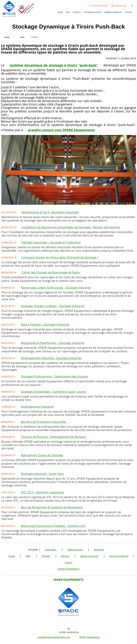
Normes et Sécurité (119, 556)
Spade (12, 556)
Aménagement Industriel (37, 407)
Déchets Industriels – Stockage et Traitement (51, 242)
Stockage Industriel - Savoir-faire (42, 474)
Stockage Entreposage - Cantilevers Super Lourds (53, 392)
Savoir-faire (51, 550)
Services (65, 556)
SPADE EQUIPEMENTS (68, 569)
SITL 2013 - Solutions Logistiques (42, 492)
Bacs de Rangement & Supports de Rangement (52, 507)
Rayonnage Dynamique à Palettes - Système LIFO (53, 526)
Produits (46, 556)
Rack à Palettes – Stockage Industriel (45, 324)
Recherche (99, 550)
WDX (28, 556)
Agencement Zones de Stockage (42, 455)
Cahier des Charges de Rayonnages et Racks (51, 272)
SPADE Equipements (89, 637)
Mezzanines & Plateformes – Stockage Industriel (53, 343)
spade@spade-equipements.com (54, 637)
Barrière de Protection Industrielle (43, 422)
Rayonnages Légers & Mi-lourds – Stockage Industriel (56, 288)
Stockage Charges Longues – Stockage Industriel (53, 306)
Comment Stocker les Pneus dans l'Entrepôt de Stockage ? (60, 257)
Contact (68, 563)
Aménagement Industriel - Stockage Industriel (51, 358)
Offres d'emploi (75, 550)
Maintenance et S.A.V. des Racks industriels (50, 212)
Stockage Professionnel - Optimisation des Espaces (54, 376)
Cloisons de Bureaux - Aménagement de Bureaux (53, 437)
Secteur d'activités (89, 556)
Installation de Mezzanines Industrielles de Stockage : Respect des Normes (71, 227)
